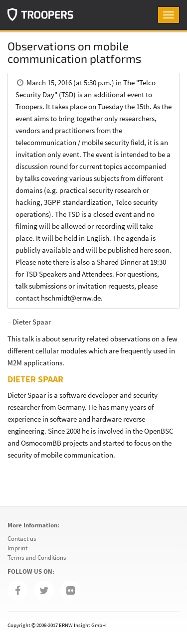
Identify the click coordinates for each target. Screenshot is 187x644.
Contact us (22, 539)
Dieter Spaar (32, 322)
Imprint (17, 548)
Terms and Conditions (37, 558)
